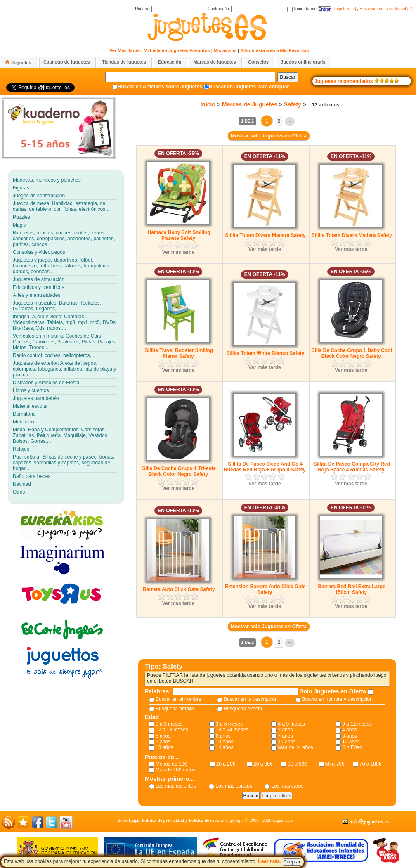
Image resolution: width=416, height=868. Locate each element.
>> (290, 122)
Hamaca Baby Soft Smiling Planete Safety (179, 235)
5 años (163, 736)
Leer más (269, 861)
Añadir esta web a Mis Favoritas (275, 50)
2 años (285, 730)
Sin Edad (352, 747)
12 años (351, 742)
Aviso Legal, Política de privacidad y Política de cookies (171, 820)
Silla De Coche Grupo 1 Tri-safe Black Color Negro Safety (179, 471)
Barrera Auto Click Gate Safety (179, 589)
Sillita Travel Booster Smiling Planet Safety (179, 353)
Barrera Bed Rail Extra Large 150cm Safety (351, 589)
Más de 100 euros (175, 770)
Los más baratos (234, 786)
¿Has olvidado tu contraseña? (384, 9)
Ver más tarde (178, 252)
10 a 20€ (226, 764)
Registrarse (343, 9)
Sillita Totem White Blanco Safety (265, 353)
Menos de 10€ (171, 764)
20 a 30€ (263, 764)
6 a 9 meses (291, 724)
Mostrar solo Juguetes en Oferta (269, 136)
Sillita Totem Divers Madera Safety (265, 235)
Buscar (287, 77)
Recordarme (302, 9)
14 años (225, 747)
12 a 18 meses (172, 730)
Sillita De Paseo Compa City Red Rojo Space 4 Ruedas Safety (351, 467)
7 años (285, 736)
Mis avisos (225, 50)
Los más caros (287, 786)
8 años (350, 736)
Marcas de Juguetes (250, 104)
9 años (163, 742)
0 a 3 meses (169, 724)
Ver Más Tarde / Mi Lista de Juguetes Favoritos (160, 50)
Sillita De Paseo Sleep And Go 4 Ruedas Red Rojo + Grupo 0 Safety (265, 467)
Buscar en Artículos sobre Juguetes (160, 87)
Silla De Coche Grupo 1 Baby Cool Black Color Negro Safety (351, 353)
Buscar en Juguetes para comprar (249, 87)
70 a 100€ (370, 764)
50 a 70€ (335, 764)
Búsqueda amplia (175, 709)
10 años (225, 742)
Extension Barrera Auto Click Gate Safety (265, 589)
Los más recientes (176, 786)
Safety (293, 104)
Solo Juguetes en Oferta (334, 691)
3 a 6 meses (229, 724)
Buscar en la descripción (251, 699)
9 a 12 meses (357, 724)
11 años (287, 742)
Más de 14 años (295, 747)
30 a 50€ (297, 764)
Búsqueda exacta (243, 709)
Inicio (208, 104)
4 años (350, 730)
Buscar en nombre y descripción (337, 699)
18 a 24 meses (232, 730)
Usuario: (171, 9)
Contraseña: (247, 9)
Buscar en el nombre (178, 699)
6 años (223, 736)
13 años (164, 747)
